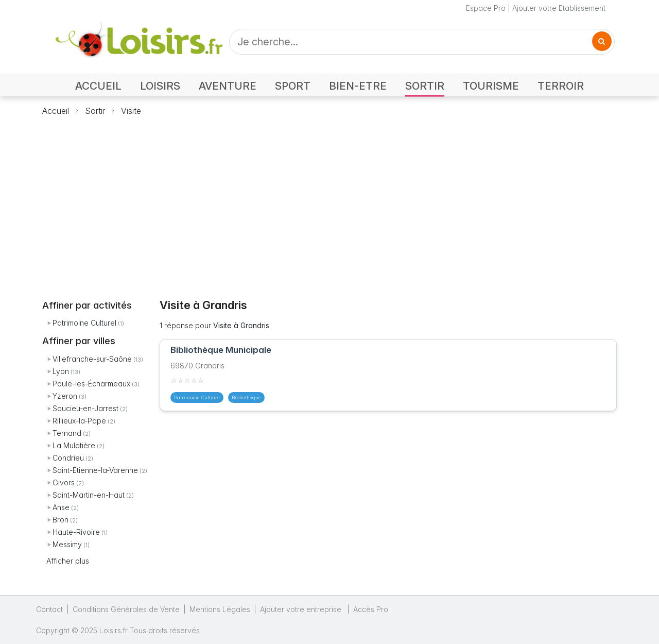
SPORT (293, 86)
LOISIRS (160, 86)
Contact (49, 609)
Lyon (61, 371)
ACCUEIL (98, 86)
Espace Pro (486, 8)
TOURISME (491, 86)
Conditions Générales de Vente (126, 609)
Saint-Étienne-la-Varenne (95, 470)
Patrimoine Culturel (84, 323)
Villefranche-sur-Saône (92, 359)
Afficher (68, 561)
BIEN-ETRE (358, 86)
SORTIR (425, 86)
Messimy (67, 544)
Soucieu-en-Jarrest (85, 408)
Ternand (67, 433)
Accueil (56, 111)
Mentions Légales (220, 609)
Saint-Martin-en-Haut (89, 495)
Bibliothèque (246, 397)
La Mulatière (74, 445)
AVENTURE (228, 86)
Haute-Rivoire (76, 532)
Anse (61, 507)
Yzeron (65, 396)
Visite (131, 111)
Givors (64, 482)
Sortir (95, 111)
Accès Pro (371, 609)
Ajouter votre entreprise (302, 609)
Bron (60, 520)
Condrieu (68, 458)
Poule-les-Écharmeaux (91, 384)
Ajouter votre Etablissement (559, 8)
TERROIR (561, 86)
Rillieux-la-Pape (79, 421)
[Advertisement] (329, 201)
